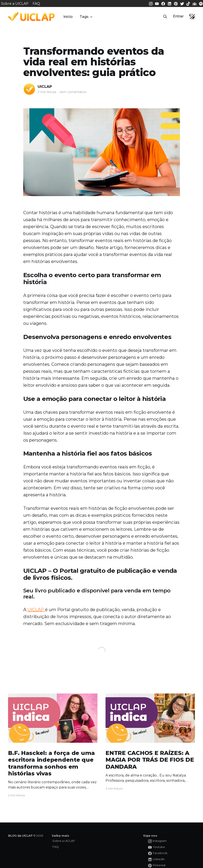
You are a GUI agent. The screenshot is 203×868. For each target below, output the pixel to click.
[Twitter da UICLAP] (183, 3)
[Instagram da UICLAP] (151, 3)
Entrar (178, 16)
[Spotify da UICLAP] (201, 3)
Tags (86, 17)
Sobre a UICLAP (15, 4)
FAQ (36, 4)
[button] (165, 17)
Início (68, 17)
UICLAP (45, 86)
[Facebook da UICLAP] (164, 3)
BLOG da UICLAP (20, 836)
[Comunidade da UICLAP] (195, 3)
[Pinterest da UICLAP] (176, 3)
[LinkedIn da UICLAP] (170, 3)
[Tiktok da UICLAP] (189, 3)
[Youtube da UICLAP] (157, 3)
